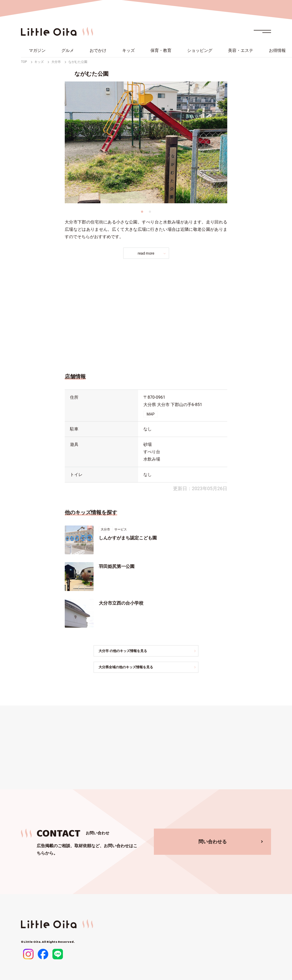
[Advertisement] (146, 314)
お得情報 (277, 50)
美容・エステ (241, 50)
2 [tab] (150, 212)
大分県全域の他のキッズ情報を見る (131, 667)
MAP (150, 414)
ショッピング (200, 50)
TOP (24, 62)
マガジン (37, 50)
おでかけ (98, 50)
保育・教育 (161, 50)
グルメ (68, 50)
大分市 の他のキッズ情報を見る (128, 651)
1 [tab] (142, 212)
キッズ (128, 50)
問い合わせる (213, 842)
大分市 (56, 62)
